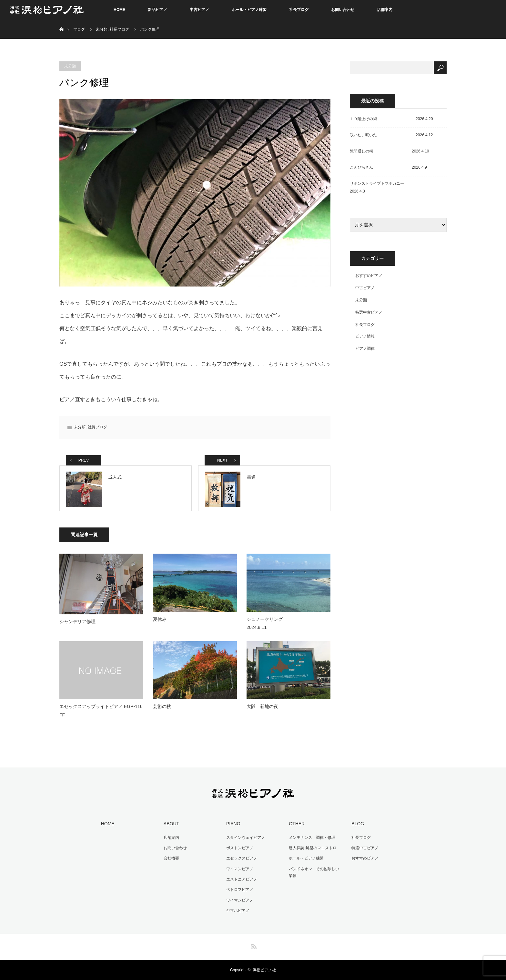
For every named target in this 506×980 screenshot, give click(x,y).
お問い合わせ (343, 10)
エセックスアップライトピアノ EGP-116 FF (101, 713)
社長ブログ (299, 10)
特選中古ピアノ (369, 312)
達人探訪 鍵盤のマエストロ (312, 850)
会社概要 (171, 860)
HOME (119, 10)
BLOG (357, 826)
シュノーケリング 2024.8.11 (287, 626)
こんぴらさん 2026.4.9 (388, 167)
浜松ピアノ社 (264, 970)
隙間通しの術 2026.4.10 (389, 151)
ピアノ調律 (365, 349)
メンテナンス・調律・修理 (311, 839)
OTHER (296, 826)
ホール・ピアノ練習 (249, 10)
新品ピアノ (157, 10)
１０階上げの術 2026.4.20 (391, 119)
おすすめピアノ (369, 276)
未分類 (102, 29)
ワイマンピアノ (239, 870)
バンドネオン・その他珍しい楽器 (315, 874)
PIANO (233, 826)
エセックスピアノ (241, 860)
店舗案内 (385, 10)
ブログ (79, 29)
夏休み (160, 621)
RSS (253, 945)
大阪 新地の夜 (262, 709)
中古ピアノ (199, 10)
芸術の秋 (162, 709)
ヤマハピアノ (237, 911)
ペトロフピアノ (239, 891)
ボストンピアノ (239, 850)
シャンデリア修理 (77, 624)
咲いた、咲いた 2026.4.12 (391, 135)
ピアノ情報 (365, 336)
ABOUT (171, 826)
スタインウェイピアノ (245, 839)
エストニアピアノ (241, 880)
